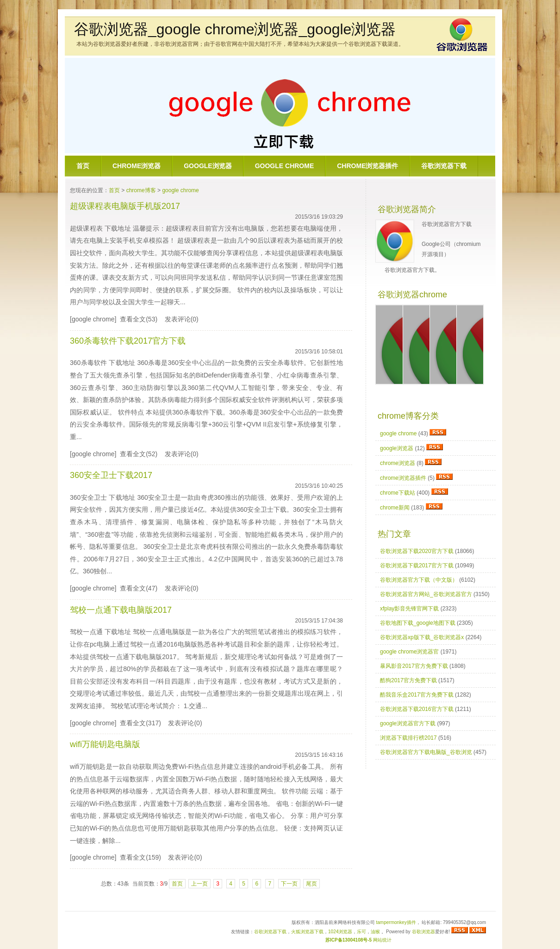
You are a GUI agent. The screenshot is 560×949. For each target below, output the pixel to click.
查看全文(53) (139, 319)
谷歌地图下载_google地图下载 (418, 623)
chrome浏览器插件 (367, 166)
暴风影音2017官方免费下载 (414, 666)
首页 (83, 166)
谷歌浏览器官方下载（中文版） (419, 580)
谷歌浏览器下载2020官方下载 (417, 551)
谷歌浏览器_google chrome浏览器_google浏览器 (235, 29)
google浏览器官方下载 (408, 723)
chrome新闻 (395, 508)
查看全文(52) (139, 454)
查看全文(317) (140, 723)
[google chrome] (93, 319)
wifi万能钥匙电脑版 (105, 744)
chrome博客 (141, 190)
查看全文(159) (140, 857)
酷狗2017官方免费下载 (408, 680)
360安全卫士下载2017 (111, 475)
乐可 (361, 932)
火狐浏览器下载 (307, 932)
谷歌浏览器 (423, 932)
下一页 (289, 884)
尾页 (311, 884)
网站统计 (382, 940)
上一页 (199, 884)
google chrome (285, 166)
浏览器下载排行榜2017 (408, 738)
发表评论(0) (182, 319)
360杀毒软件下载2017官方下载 (128, 341)
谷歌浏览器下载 (444, 166)
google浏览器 (208, 166)
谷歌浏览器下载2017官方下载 (417, 566)
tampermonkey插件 (396, 922)
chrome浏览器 (137, 166)
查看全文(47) (139, 588)
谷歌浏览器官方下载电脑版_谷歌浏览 (426, 752)
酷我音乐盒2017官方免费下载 (417, 695)
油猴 (375, 932)
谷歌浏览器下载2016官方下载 (417, 709)
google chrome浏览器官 (409, 652)
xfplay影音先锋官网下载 (409, 609)
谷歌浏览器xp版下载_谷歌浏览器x (422, 637)
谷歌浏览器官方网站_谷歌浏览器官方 (426, 594)
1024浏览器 (340, 932)
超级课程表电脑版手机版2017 (125, 206)
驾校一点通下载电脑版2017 (121, 610)
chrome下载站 (398, 493)
